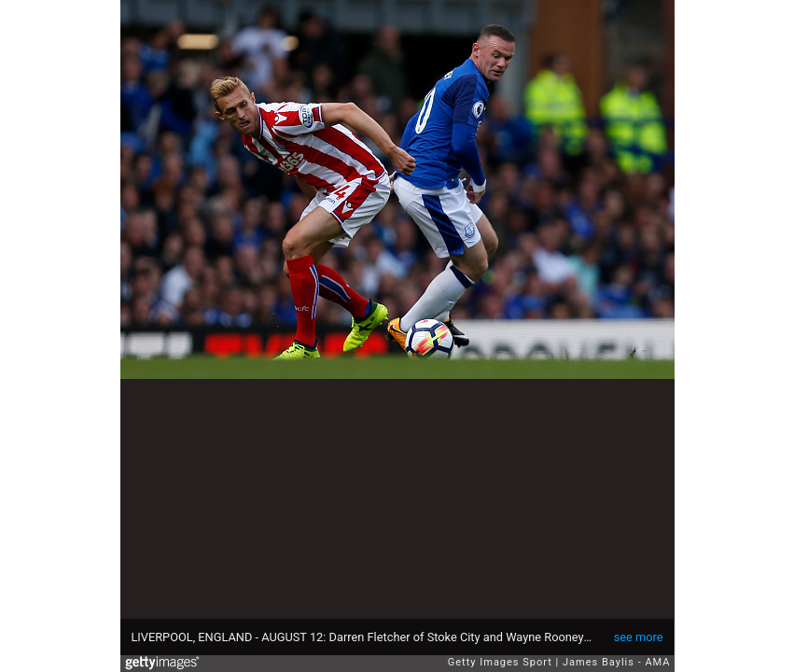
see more (639, 637)
